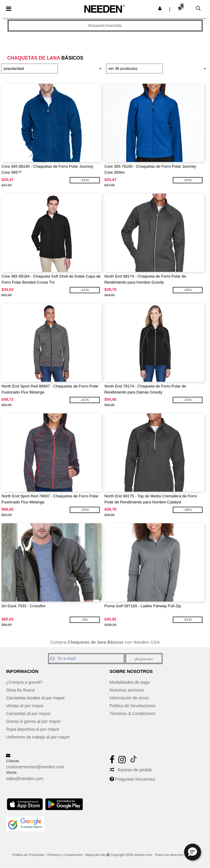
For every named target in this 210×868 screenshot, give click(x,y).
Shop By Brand (20, 690)
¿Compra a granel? (24, 682)
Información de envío (129, 698)
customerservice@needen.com (35, 767)
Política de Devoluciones (133, 706)
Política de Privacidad (28, 855)
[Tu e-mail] (86, 658)
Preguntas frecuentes (135, 779)
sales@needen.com (25, 779)
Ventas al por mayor (25, 706)
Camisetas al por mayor (28, 714)
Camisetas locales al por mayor (35, 698)
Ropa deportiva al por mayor (33, 729)
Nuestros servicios (127, 690)
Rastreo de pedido (135, 770)
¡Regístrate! (144, 659)
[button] (160, 8)
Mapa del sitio (96, 855)
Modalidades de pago (130, 682)
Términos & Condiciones (133, 714)
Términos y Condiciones (65, 855)
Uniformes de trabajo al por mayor (38, 737)
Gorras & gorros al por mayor (33, 721)
